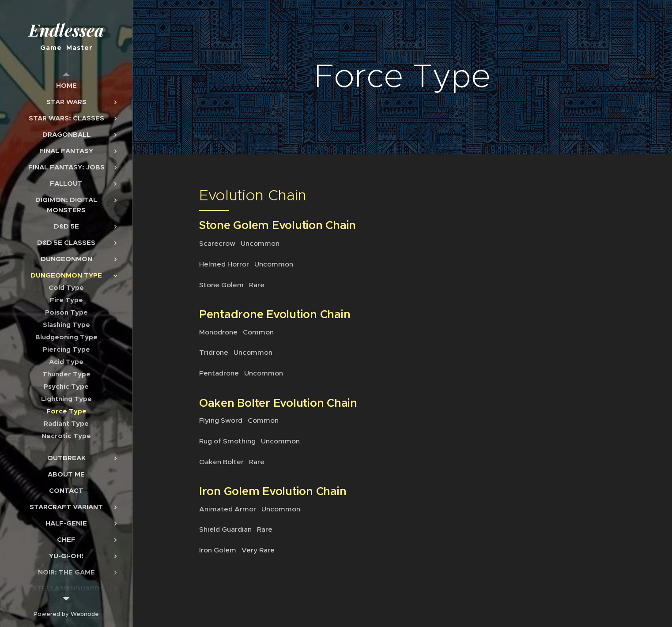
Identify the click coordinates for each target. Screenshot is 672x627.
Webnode (85, 614)
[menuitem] (66, 85)
